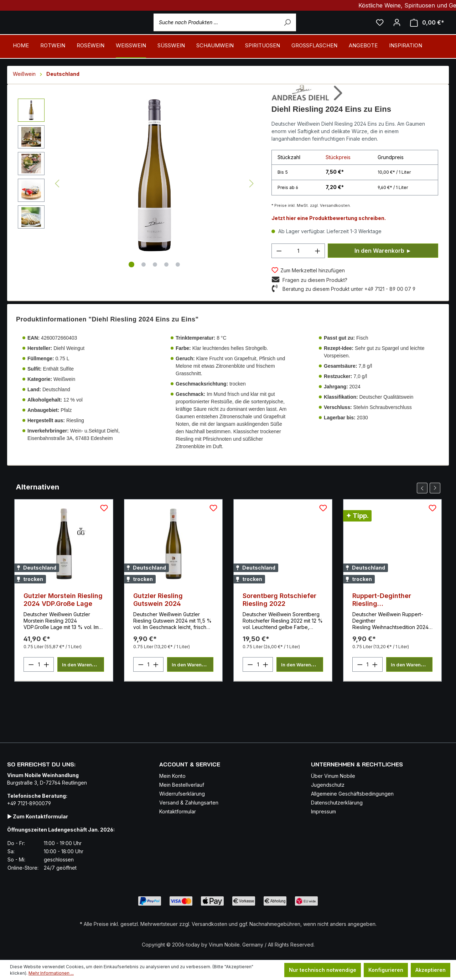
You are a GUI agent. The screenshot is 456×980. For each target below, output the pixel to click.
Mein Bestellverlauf (182, 758)
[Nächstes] (252, 203)
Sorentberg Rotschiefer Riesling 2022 (279, 619)
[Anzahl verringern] (279, 270)
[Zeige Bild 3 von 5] (155, 284)
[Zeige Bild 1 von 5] (131, 284)
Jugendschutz (328, 758)
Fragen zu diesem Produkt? (315, 299)
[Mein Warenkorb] (427, 32)
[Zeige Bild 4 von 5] (166, 284)
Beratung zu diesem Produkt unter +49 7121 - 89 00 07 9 (349, 308)
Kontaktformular (178, 785)
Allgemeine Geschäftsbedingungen (352, 767)
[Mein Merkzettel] (380, 32)
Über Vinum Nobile (333, 749)
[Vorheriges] (57, 203)
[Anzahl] (298, 270)
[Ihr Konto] (397, 32)
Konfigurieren (386, 970)
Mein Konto (172, 749)
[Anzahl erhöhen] (318, 270)
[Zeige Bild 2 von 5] (144, 284)
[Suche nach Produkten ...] (243, 32)
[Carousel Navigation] (429, 507)
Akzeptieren (431, 970)
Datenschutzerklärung (337, 776)
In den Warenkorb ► (383, 270)
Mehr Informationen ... (51, 973)
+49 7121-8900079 (29, 777)
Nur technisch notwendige (323, 970)
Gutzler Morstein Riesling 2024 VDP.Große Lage (63, 619)
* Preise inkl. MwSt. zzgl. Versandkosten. (311, 225)
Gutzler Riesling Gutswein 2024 (158, 619)
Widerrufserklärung (182, 767)
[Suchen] (305, 32)
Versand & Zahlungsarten (189, 776)
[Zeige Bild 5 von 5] (178, 284)
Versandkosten (209, 897)
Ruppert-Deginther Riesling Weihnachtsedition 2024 (391, 619)
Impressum (323, 785)
